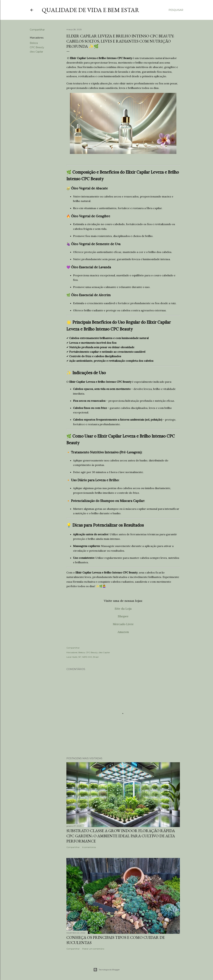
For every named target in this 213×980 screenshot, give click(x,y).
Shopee (123, 616)
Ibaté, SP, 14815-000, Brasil (85, 657)
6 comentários (89, 847)
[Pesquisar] (176, 10)
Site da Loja (123, 609)
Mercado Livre (123, 624)
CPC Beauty (37, 47)
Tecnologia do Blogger (107, 970)
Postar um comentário (93, 949)
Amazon (123, 632)
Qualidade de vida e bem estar (91, 10)
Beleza (34, 43)
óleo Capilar (36, 52)
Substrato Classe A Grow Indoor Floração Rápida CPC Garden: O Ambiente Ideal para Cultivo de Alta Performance (121, 836)
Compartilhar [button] (37, 30)
